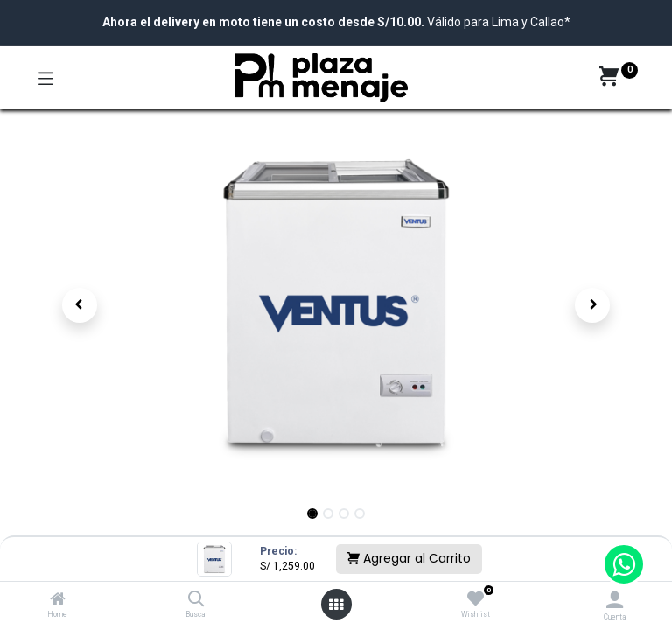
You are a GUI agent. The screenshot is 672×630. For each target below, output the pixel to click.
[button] (80, 305)
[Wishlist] (476, 599)
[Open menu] (336, 605)
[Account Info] (615, 600)
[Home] (58, 600)
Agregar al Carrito (409, 558)
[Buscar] (196, 600)
